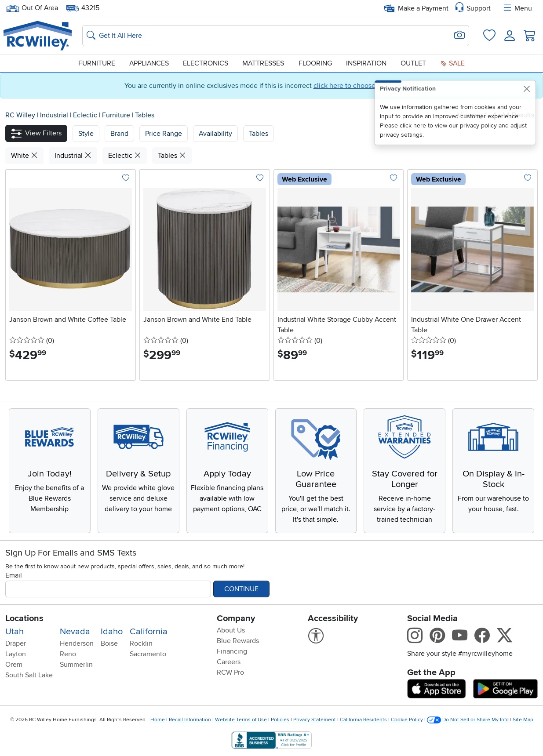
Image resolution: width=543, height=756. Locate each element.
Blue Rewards (238, 641)
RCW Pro (230, 672)
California (149, 632)
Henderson (77, 643)
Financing (232, 651)
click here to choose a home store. (366, 86)
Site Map (523, 720)
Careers (229, 662)
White (24, 156)
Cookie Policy (407, 720)
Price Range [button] (164, 134)
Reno (68, 654)
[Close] (527, 89)
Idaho (112, 632)
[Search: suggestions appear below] (276, 36)
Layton (16, 654)
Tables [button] (259, 134)
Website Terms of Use (241, 720)
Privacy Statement (315, 720)
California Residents (363, 720)
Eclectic (86, 115)
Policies (280, 720)
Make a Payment (416, 8)
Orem (14, 665)
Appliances (149, 63)
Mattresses (263, 63)
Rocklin (141, 643)
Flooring (315, 63)
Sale (452, 63)
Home (158, 720)
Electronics (206, 63)
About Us (231, 630)
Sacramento (148, 654)
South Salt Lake (29, 675)
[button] (36, 133)
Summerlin (76, 665)
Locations (24, 618)
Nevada (75, 632)
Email (14, 575)
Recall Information (190, 720)
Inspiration (366, 63)
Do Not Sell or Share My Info (468, 720)
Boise (109, 643)
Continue (241, 589)
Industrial (55, 115)
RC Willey (20, 115)
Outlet (413, 63)
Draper (16, 643)
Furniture (97, 63)
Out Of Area (32, 8)
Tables (145, 115)
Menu (517, 8)
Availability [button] (215, 134)
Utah (15, 632)
